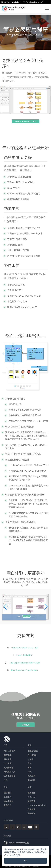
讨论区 (30, 759)
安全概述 (31, 809)
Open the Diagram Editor (26, 121)
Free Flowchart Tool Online (24, 670)
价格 (6, 780)
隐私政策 (31, 801)
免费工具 (31, 776)
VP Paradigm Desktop (33, 2)
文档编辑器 (9, 768)
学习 (30, 763)
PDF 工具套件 (10, 751)
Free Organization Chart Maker (24, 663)
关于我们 (8, 793)
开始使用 (26, 725)
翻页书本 (8, 755)
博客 (30, 768)
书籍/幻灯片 (33, 751)
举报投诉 (31, 813)
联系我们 (8, 805)
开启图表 (26, 616)
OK (26, 861)
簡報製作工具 (10, 772)
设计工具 (8, 763)
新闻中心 (8, 797)
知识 (30, 772)
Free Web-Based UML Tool (24, 648)
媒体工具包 (9, 801)
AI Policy (32, 797)
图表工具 (8, 759)
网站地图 (31, 780)
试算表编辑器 (10, 776)
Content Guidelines (37, 805)
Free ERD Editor (24, 655)
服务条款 (31, 793)
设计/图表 (32, 755)
